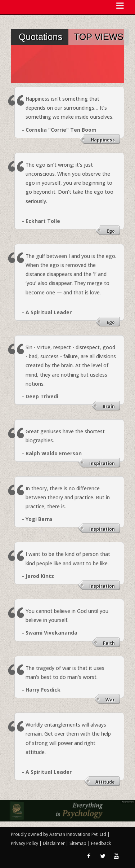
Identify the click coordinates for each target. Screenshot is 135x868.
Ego (111, 231)
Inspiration (102, 463)
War (110, 700)
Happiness (103, 140)
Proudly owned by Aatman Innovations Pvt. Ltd (58, 834)
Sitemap (78, 843)
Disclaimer (54, 843)
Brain (109, 406)
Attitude (105, 782)
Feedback (101, 843)
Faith (109, 643)
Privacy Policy (25, 843)
